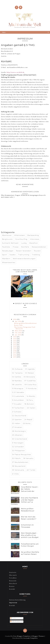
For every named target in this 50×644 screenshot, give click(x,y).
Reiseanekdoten (39, 247)
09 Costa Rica (30, 385)
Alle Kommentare (17, 621)
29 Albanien (17, 435)
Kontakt (12, 589)
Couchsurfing (21, 239)
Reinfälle (25, 247)
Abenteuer (7, 235)
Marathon (34, 243)
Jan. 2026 (18, 335)
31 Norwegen (18, 443)
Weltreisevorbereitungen (24, 259)
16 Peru (30, 400)
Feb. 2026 (18, 333)
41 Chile (15, 474)
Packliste (6, 247)
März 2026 (19, 331)
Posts (13, 618)
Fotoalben (13, 578)
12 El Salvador (18, 392)
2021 (15, 345)
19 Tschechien (18, 408)
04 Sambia (17, 377)
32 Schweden (18, 447)
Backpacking (33, 235)
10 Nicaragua (18, 389)
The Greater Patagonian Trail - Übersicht (25, 328)
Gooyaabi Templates (31, 638)
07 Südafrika (30, 381)
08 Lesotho (17, 385)
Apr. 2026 (18, 321)
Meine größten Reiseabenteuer (25, 323)
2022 (15, 343)
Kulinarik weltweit (10, 243)
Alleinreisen (20, 235)
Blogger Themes (38, 636)
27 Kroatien (17, 427)
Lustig (24, 243)
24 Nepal (28, 420)
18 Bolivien (29, 404)
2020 (15, 347)
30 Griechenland (19, 439)
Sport (5, 255)
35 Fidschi (16, 458)
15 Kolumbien (18, 400)
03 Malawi (30, 373)
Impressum (13, 603)
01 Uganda (30, 369)
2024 (15, 339)
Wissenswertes (9, 262)
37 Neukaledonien (20, 462)
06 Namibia (17, 381)
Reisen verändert (24, 251)
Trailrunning (24, 255)
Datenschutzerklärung (17, 600)
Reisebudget (8, 251)
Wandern (6, 259)
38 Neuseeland (19, 466)
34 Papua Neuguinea (21, 455)
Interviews (35, 239)
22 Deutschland (19, 416)
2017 (15, 353)
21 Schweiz (17, 412)
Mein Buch (13, 584)
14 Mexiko (31, 396)
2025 (15, 337)
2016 (15, 355)
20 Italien (31, 408)
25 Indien (16, 423)
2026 (15, 319)
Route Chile (18, 325)
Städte (13, 255)
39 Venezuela (18, 470)
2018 (15, 351)
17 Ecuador (17, 404)
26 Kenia (27, 423)
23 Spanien (17, 420)
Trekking (36, 255)
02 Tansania (17, 373)
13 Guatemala (18, 396)
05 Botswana (29, 377)
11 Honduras (31, 389)
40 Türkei (31, 470)
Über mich (13, 575)
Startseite (13, 573)
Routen (37, 251)
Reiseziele (13, 581)
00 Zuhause (17, 369)
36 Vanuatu (28, 458)
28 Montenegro (19, 431)
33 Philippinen (18, 451)
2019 (15, 349)
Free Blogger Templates (22, 636)
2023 (15, 341)
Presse (16, 247)
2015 (15, 357)
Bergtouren (7, 239)
